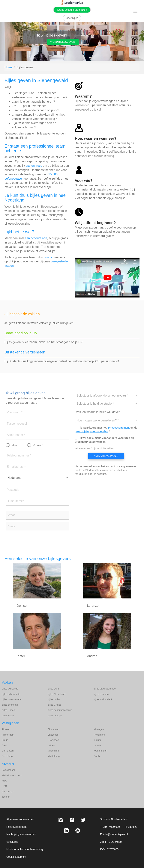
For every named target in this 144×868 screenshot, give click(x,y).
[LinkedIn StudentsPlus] (66, 831)
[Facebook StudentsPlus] (72, 820)
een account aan (36, 238)
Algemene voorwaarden (20, 819)
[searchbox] (107, 412)
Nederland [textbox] (14, 478)
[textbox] (106, 396)
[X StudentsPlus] (83, 820)
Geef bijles (72, 18)
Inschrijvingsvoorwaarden (21, 834)
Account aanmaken (106, 456)
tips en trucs (34, 166)
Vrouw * (38, 445)
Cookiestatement (16, 857)
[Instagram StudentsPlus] (61, 820)
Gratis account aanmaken (72, 10)
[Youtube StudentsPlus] (78, 831)
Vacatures (12, 842)
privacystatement (119, 428)
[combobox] (37, 478)
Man (14, 445)
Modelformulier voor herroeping (25, 849)
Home (9, 67)
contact (49, 257)
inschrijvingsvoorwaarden (92, 431)
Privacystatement (16, 827)
